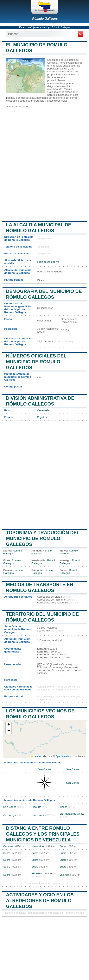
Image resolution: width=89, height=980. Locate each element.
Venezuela (43, 410)
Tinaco (63, 807)
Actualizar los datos (18, 107)
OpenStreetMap (64, 756)
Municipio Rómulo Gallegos (56, 27)
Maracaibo (38, 846)
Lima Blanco (39, 815)
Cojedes (42, 417)
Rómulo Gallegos (45, 19)
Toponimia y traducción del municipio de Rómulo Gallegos (43, 538)
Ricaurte (36, 807)
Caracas (8, 846)
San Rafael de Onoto (72, 814)
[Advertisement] (44, 167)
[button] (9, 725)
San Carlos (44, 769)
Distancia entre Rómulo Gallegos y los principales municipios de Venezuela (43, 834)
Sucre (63, 846)
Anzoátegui (10, 815)
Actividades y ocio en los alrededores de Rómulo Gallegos (40, 901)
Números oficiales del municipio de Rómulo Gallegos (36, 362)
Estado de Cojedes (29, 27)
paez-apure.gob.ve (48, 262)
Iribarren (37, 873)
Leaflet (36, 756)
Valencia (64, 875)
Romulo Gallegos (13, 552)
